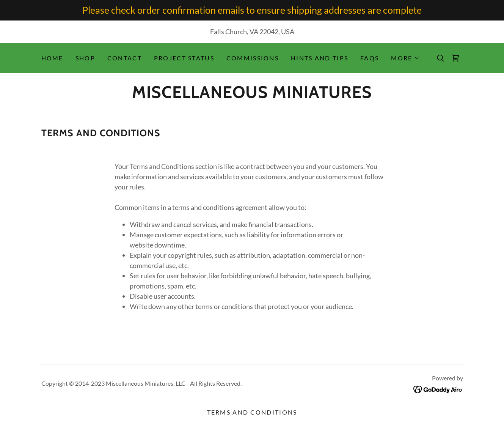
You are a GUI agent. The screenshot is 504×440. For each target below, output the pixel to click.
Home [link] (52, 58)
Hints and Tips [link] (320, 58)
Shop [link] (85, 58)
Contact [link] (125, 58)
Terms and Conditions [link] (252, 412)
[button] (405, 58)
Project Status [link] (184, 58)
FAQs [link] (370, 58)
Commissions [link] (253, 58)
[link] (455, 58)
